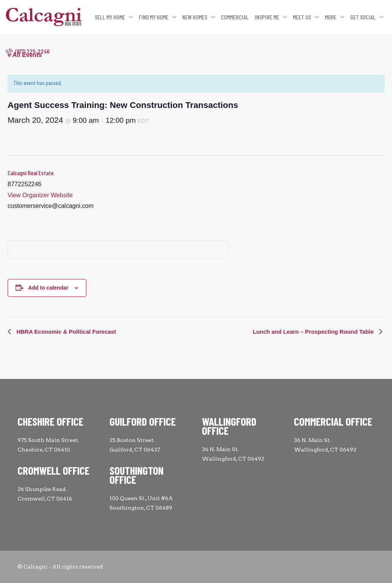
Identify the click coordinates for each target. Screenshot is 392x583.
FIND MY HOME (154, 17)
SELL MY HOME (110, 17)
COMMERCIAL (235, 17)
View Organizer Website (40, 195)
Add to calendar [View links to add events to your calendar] (48, 288)
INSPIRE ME (267, 17)
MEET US (302, 17)
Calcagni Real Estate (31, 173)
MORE (331, 17)
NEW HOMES (195, 17)
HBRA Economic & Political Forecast (65, 332)
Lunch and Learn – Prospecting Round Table (314, 332)
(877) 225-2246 (28, 51)
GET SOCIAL (363, 17)
